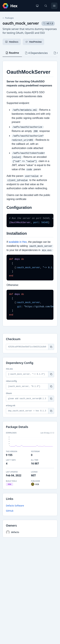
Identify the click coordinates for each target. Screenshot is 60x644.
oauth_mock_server (21, 23)
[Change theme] (37, 6)
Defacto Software (15, 506)
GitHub (10, 511)
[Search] (46, 6)
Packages (8, 18)
